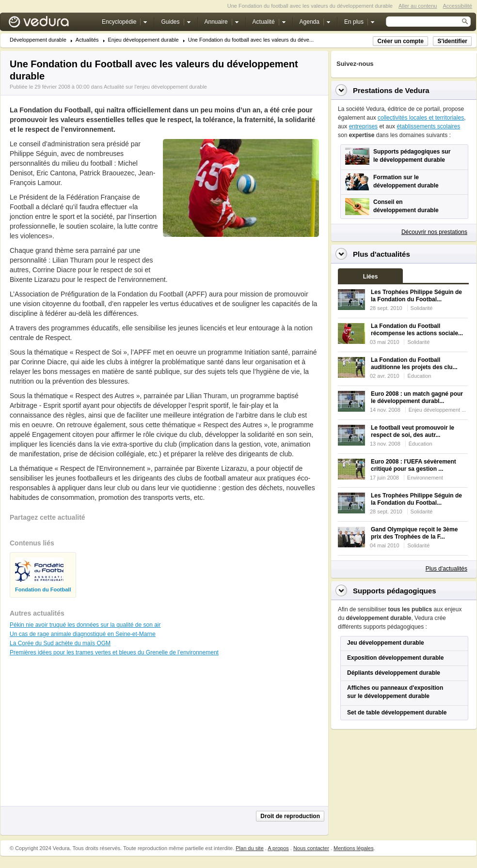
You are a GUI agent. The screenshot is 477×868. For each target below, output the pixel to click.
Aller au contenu (418, 6)
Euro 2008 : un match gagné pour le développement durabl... (417, 397)
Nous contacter (311, 848)
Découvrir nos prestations (434, 232)
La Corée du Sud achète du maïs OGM (60, 643)
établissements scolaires (428, 126)
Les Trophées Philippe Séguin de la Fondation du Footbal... (416, 296)
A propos (278, 848)
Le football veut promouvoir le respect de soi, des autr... (413, 431)
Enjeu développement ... (437, 410)
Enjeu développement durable (143, 40)
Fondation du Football (43, 590)
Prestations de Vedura (391, 90)
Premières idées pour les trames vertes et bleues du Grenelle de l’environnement (114, 652)
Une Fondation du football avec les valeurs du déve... (251, 40)
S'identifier (452, 41)
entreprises (363, 126)
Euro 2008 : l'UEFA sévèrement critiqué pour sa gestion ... (413, 465)
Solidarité (422, 308)
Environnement (425, 478)
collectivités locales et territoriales (421, 118)
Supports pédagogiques (395, 591)
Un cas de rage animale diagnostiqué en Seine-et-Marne (83, 634)
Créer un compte (400, 41)
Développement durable (38, 40)
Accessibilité (457, 6)
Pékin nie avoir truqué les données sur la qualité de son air (85, 625)
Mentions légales (354, 848)
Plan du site (249, 848)
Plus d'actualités (446, 569)
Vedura (50, 24)
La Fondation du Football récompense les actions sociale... (417, 330)
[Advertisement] (240, 259)
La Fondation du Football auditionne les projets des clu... (414, 364)
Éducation (419, 376)
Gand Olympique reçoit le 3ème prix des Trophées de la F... (414, 533)
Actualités (87, 40)
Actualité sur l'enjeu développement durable (155, 87)
